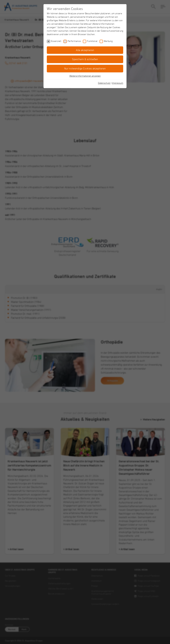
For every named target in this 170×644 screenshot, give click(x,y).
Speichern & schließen (85, 59)
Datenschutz (104, 83)
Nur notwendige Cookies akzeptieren (85, 68)
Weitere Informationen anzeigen (85, 76)
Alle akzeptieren (85, 50)
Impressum (118, 83)
